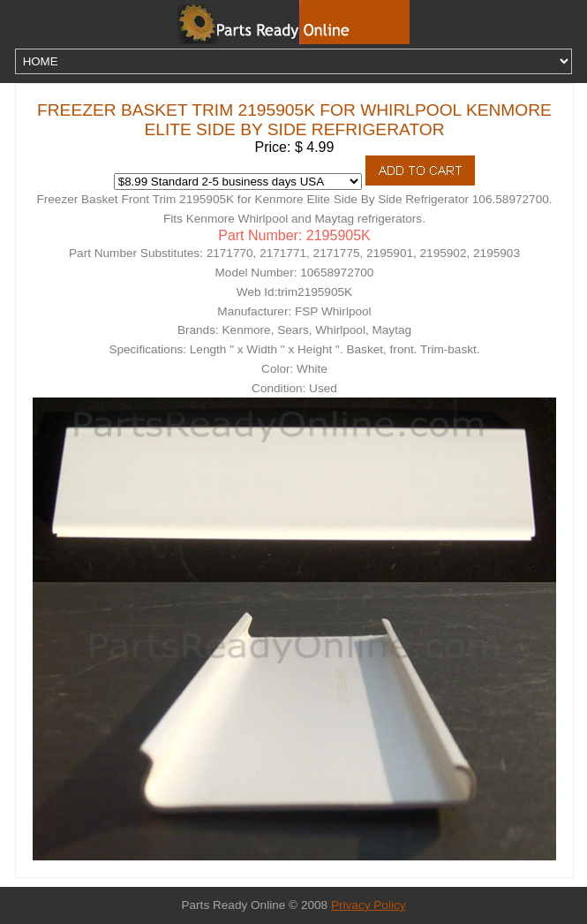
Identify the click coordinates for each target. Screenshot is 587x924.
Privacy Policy (369, 905)
